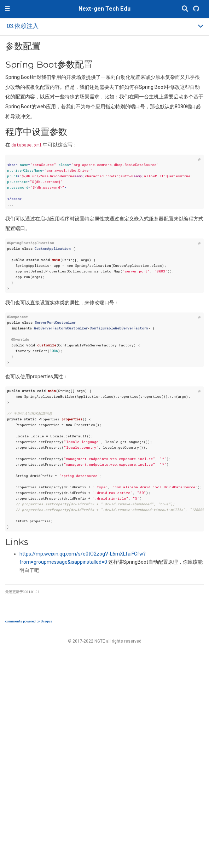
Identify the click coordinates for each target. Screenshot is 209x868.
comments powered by (29, 621)
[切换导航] (7, 9)
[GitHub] (196, 9)
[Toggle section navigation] (104, 26)
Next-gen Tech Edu (104, 9)
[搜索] (185, 9)
